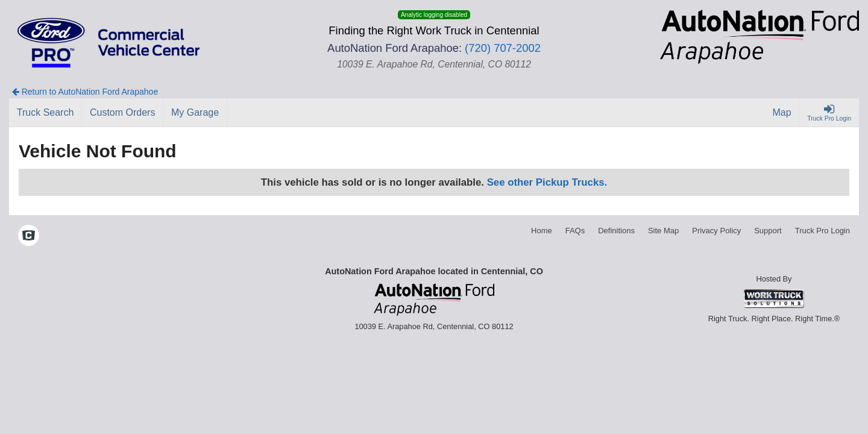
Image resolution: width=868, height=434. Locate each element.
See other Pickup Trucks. (547, 182)
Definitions (616, 231)
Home (542, 231)
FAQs (575, 231)
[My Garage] (195, 113)
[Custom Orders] (123, 113)
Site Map (663, 231)
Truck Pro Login (822, 231)
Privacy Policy (716, 231)
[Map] (782, 113)
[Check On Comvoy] (29, 236)
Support (768, 231)
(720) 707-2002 (503, 48)
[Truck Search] (46, 113)
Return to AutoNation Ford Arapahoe (85, 92)
